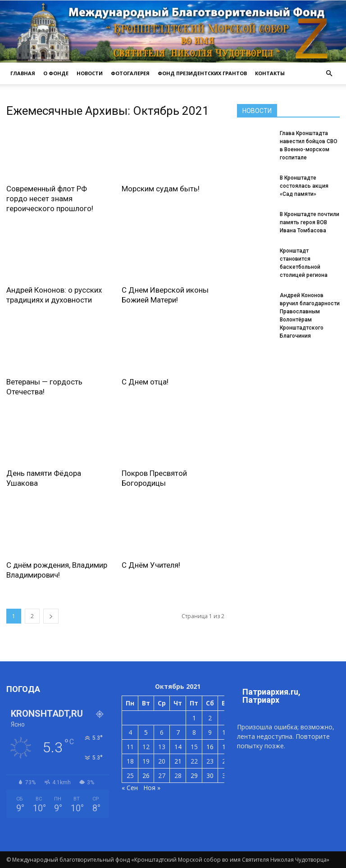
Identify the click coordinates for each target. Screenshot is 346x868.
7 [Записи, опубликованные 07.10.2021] (178, 732)
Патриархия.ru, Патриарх (271, 696)
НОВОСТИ (90, 73)
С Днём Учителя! (151, 565)
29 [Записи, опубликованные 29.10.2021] (194, 775)
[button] (329, 73)
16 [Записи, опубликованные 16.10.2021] (210, 747)
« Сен (130, 788)
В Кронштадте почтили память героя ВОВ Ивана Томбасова (310, 222)
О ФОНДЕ (56, 73)
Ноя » (152, 788)
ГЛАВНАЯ (23, 73)
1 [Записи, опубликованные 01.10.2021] (194, 718)
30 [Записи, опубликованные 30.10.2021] (210, 775)
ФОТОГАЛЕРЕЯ (130, 73)
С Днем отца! (145, 382)
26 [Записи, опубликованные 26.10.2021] (146, 775)
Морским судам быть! (161, 189)
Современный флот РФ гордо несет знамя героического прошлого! (50, 199)
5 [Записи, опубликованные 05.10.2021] (146, 732)
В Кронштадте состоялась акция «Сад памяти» (304, 186)
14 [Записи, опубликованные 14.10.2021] (178, 747)
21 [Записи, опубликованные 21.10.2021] (178, 761)
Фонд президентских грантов (202, 73)
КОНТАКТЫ (270, 73)
